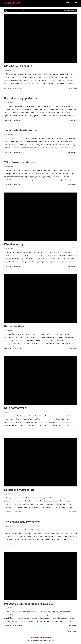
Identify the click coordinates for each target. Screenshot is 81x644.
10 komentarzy (17, 430)
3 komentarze (17, 544)
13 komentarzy (17, 88)
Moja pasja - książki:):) (18, 66)
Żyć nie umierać (12, 3)
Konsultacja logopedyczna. (21, 98)
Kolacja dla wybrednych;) (20, 490)
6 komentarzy (17, 120)
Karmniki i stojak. (15, 326)
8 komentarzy (17, 266)
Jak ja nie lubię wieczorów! (21, 130)
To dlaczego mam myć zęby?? (22, 522)
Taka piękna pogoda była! (20, 162)
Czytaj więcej (73, 88)
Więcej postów (72, 632)
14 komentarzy (17, 348)
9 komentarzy (17, 152)
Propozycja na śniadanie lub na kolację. (28, 604)
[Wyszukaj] (68, 3)
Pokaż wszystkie (70, 11)
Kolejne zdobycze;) (16, 408)
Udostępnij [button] (8, 88)
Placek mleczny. (14, 244)
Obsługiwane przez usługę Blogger (41, 637)
